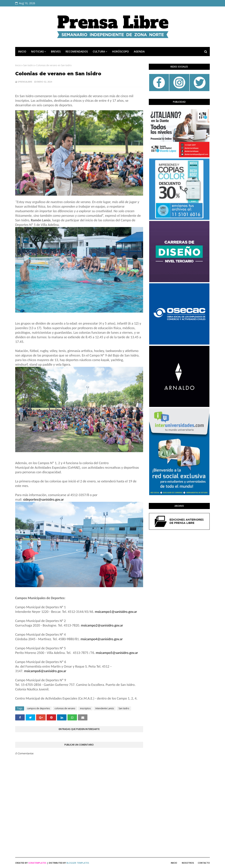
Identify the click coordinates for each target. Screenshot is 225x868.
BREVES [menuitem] (56, 51)
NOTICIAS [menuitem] (37, 51)
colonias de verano (65, 708)
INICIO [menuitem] (22, 51)
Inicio (18, 65)
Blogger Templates (78, 863)
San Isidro (29, 65)
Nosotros (188, 863)
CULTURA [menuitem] (99, 51)
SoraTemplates (37, 863)
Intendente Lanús (105, 708)
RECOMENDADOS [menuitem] (77, 51)
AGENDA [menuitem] (139, 51)
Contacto (204, 863)
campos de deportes (38, 708)
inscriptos (85, 708)
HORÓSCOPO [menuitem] (120, 51)
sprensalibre (25, 82)
